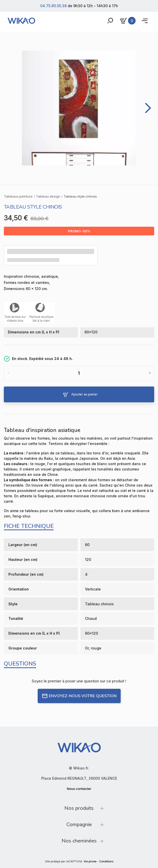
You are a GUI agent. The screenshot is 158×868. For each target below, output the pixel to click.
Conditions (106, 861)
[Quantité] (79, 373)
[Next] (146, 108)
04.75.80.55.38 (53, 6)
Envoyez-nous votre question (79, 696)
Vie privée (90, 861)
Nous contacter (79, 789)
